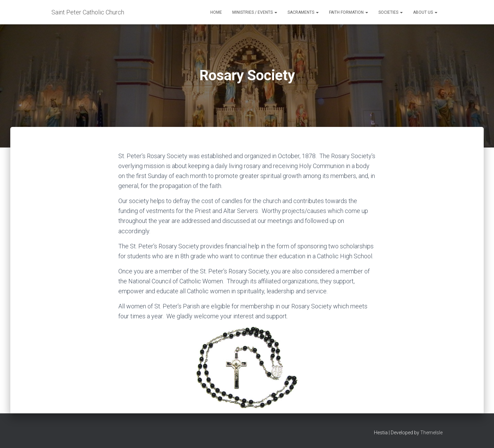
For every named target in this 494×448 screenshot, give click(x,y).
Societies (391, 12)
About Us (425, 12)
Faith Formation (349, 12)
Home (216, 12)
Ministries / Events (255, 12)
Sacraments (303, 12)
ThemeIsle (431, 433)
